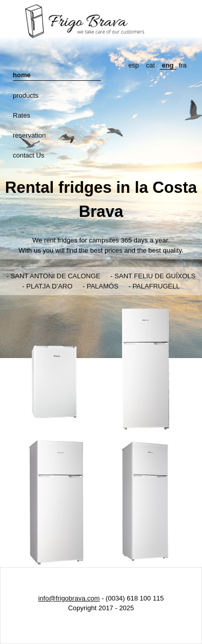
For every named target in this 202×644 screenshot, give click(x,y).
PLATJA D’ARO (49, 286)
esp (134, 65)
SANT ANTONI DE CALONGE (56, 276)
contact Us (28, 155)
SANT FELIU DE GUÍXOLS (155, 276)
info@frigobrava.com (69, 598)
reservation (29, 135)
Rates (22, 115)
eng (168, 65)
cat (150, 65)
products (26, 95)
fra (183, 65)
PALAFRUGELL (156, 286)
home (22, 75)
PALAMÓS (103, 286)
